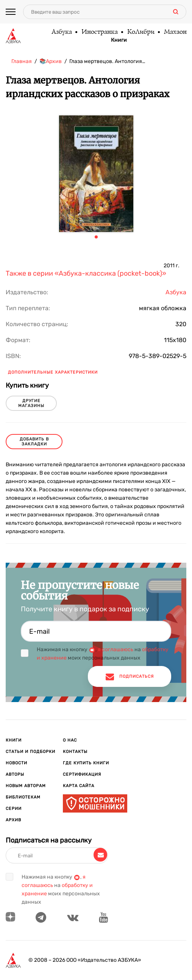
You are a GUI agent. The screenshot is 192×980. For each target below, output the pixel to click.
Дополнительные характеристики (53, 372)
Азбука (61, 32)
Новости (16, 763)
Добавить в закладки (34, 442)
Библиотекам (23, 797)
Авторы (15, 774)
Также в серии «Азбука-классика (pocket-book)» (86, 273)
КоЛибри (140, 32)
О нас (70, 740)
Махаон (175, 32)
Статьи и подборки (30, 752)
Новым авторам (26, 786)
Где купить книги (86, 763)
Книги (119, 40)
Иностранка (99, 32)
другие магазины (31, 403)
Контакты (75, 752)
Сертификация (82, 774)
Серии (14, 809)
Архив (13, 820)
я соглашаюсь (116, 649)
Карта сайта (79, 786)
